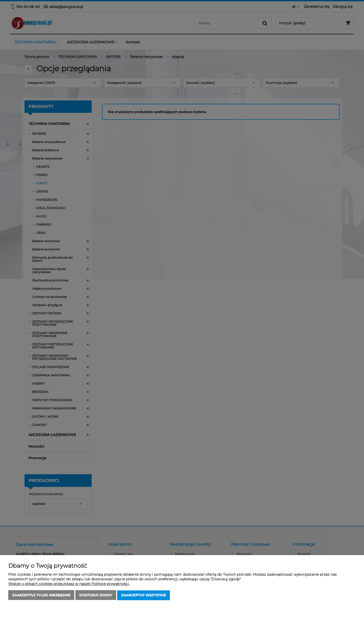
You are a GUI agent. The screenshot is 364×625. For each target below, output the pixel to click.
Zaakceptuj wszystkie (144, 595)
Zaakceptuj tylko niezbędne (41, 595)
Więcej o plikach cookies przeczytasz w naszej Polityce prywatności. (69, 584)
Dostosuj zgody (96, 595)
